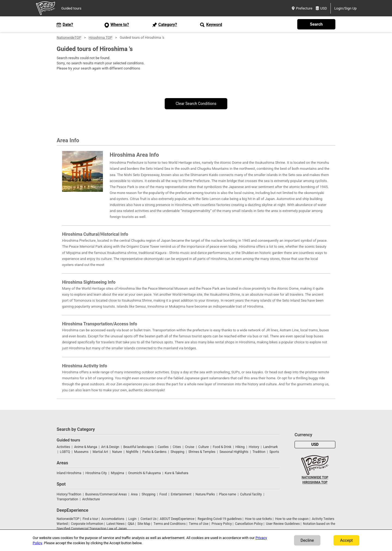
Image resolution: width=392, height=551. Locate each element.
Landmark (271, 447)
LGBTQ (65, 452)
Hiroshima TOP (100, 37)
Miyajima (117, 473)
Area (134, 494)
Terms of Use (199, 524)
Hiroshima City (96, 473)
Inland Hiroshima (69, 473)
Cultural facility (251, 494)
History (254, 447)
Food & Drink (222, 447)
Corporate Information (87, 524)
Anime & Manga (85, 447)
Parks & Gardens (154, 452)
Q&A (131, 524)
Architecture (91, 499)
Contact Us (148, 519)
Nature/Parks (205, 494)
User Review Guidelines (283, 524)
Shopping (177, 452)
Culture (204, 447)
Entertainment (181, 494)
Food (163, 494)
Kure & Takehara (176, 473)
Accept (346, 540)
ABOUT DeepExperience (177, 519)
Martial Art (100, 452)
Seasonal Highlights (234, 452)
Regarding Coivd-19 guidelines (220, 519)
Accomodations (113, 519)
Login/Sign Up (345, 8)
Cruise (190, 447)
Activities (63, 447)
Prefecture (302, 8)
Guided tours (71, 8)
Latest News (116, 524)
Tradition (259, 452)
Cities (177, 447)
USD (321, 8)
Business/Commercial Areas (106, 494)
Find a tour (90, 519)
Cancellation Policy (249, 524)
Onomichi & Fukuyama (145, 473)
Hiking (240, 447)
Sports (274, 452)
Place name (228, 494)
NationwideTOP (69, 37)
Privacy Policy (222, 524)
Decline (307, 540)
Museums (81, 452)
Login (133, 519)
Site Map (144, 524)
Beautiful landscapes (139, 447)
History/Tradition (69, 494)
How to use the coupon (292, 519)
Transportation (67, 499)
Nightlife (132, 452)
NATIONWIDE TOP (315, 477)
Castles (163, 447)
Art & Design (110, 447)
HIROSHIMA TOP (315, 482)
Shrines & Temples (202, 452)
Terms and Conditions (170, 524)
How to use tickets (258, 519)
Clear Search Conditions (196, 104)
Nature (117, 452)
